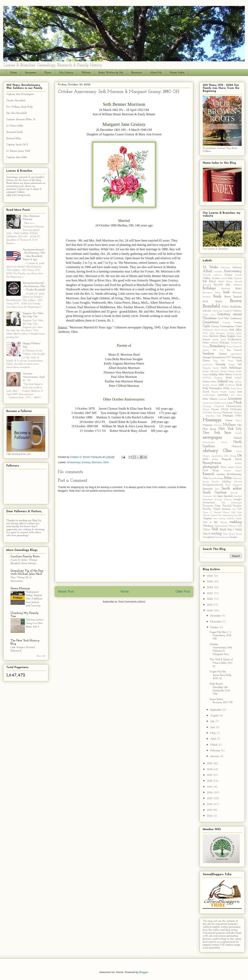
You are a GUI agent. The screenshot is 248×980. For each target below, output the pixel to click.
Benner (230, 282)
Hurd (229, 378)
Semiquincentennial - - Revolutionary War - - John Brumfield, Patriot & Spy (34, 255)
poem (231, 467)
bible (228, 285)
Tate (223, 503)
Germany (237, 357)
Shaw (228, 485)
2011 (210, 810)
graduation (208, 365)
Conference (236, 318)
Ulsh (233, 513)
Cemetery (224, 314)
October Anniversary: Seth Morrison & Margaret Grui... (221, 649)
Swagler (238, 500)
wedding (236, 522)
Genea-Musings (20, 589)
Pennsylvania (212, 463)
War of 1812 (210, 522)
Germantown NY (221, 357)
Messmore (227, 413)
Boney (218, 293)
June (213, 727)
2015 (210, 787)
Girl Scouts (227, 361)
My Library (66, 73)
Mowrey (218, 425)
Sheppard (237, 485)
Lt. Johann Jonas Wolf (18, 151)
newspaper (212, 438)
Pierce (224, 467)
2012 (210, 804)
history (232, 371)
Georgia (207, 357)
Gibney (206, 361)
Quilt (205, 471)
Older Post (183, 592)
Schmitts (238, 482)
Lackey (232, 392)
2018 (210, 769)
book (226, 292)
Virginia (207, 518)
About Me (156, 73)
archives (218, 275)
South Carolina (215, 492)
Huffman (207, 378)
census (237, 314)
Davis (217, 330)
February (216, 750)
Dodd (212, 333)
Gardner (208, 354)
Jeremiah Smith (15, 132)
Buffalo (225, 307)
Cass (213, 315)
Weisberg (208, 526)
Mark (238, 403)
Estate (239, 336)
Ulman (226, 513)
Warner (224, 522)
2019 (210, 763)
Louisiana (235, 399)
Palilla (206, 459)
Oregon (206, 456)
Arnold (238, 275)
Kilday (227, 388)
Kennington (216, 388)
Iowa (214, 382)
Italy (231, 382)
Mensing (217, 413)
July (213, 721)
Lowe (212, 403)
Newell (238, 433)
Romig (206, 482)
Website (86, 73)
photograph (211, 467)
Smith (226, 489)
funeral (238, 350)
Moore (229, 420)
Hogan (206, 375)
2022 (210, 599)
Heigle (206, 371)
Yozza (218, 537)
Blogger (143, 972)
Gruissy (86, 462)
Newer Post (66, 592)
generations (236, 354)
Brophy (219, 301)
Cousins (238, 322)
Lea (232, 395)
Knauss (215, 392)
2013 (210, 798)
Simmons (208, 489)
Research (209, 474)
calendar (207, 311)
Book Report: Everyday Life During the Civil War (220, 689)
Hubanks (237, 375)
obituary (211, 451)
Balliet (221, 282)
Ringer (221, 478)
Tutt (240, 509)
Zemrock (225, 537)
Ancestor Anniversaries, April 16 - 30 (34, 377)
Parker (215, 459)
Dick (232, 330)
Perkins (238, 463)
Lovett (206, 403)
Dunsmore (220, 333)
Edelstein (214, 336)
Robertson (237, 478)
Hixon (239, 371)
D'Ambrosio (208, 330)
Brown (236, 301)
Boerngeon (208, 293)
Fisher (206, 343)
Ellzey (223, 336)
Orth (226, 456)
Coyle (206, 326)
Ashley (207, 278)
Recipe (216, 471)
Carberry (237, 311)
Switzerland (209, 503)
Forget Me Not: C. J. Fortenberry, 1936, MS (221, 636)
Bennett (238, 282)
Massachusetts (234, 406)
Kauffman (230, 385)
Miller (239, 416)
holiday (214, 374)
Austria (216, 278)
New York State (217, 433)
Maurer (215, 409)
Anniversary (74, 462)
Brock (205, 301)
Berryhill (218, 285)
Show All (41, 656)
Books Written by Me (111, 73)
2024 (211, 587)
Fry (222, 350)
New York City (230, 429)
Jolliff (221, 385)
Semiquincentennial (213, 485)
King (233, 388)
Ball (205, 281)
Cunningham (227, 326)
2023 (210, 593)
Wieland (232, 526)
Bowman (207, 297)
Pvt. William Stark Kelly (20, 107)
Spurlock (228, 496)
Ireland (223, 381)
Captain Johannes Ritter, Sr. (21, 119)
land (239, 392)
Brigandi (238, 297)
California (217, 311)
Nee (239, 425)
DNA (205, 333)
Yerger (232, 534)
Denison (225, 330)
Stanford (238, 496)
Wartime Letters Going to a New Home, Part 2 (35, 623)
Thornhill (227, 506)
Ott (239, 456)
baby (230, 278)
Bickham (238, 285)
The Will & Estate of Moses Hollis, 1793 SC (221, 663)
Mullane (229, 425)
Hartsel (216, 368)
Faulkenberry (235, 340)
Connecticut (211, 322)
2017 (210, 775)
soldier (237, 489)
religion (227, 471)
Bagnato (238, 278)
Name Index (177, 73)
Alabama (237, 268)
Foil (240, 343)
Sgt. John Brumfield (17, 113)
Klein (239, 388)
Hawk (224, 368)
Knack (206, 392)
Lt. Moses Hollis (15, 126)
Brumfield (211, 306)
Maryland (219, 406)
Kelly (206, 388)
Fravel (230, 347)
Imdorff (238, 378)
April (213, 739)
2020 (211, 611)
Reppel (238, 471)
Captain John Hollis (17, 157)
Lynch (223, 403)
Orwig (233, 456)
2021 (210, 605)
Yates (225, 534)
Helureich (214, 371)
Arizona (228, 275)
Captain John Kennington (20, 94)
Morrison (97, 462)
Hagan (232, 365)
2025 (210, 582)
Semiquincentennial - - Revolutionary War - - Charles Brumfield (34, 286)
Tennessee (208, 506)
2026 (210, 576)
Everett (206, 340)
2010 (210, 816)
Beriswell (207, 285)
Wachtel (230, 519)
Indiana (207, 382)
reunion (221, 474)
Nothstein (237, 447)
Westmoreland (221, 526)
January (215, 756)
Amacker (218, 272)
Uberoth (217, 513)
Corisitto (226, 323)
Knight (223, 392)
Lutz (217, 403)
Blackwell (226, 289)
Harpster (207, 368)
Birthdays (209, 288)
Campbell (227, 311)
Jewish (214, 385)
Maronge (207, 406)
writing (216, 534)
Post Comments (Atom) (132, 602)
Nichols (238, 438)
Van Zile (238, 516)
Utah (239, 513)
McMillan (207, 413)
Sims (217, 489)
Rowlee (215, 482)
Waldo (239, 519)
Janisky (206, 385)
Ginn (216, 361)
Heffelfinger (235, 368)
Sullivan (228, 500)
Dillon (239, 330)
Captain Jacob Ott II (17, 145)
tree (234, 509)
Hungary (219, 378)
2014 (210, 793)
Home (14, 73)
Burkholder (236, 307)
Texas (218, 506)
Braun (228, 297)
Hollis (221, 374)
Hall (240, 365)
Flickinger (224, 343)
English (231, 336)
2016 (210, 781)
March (214, 745)
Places (48, 73)
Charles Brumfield (16, 101)
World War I (226, 530)
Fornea (206, 347)
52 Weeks (210, 267)
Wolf (215, 529)
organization (217, 456)
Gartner (223, 354)
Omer (239, 451)
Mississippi (212, 420)
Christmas (210, 318)
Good (239, 361)
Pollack (238, 467)
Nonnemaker (209, 442)
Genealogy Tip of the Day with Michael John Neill (27, 572)
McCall (225, 409)
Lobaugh (223, 399)
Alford (207, 271)
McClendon (236, 409)
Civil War (223, 318)
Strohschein (208, 500)
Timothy (207, 509)
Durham (231, 333)
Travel (217, 509)
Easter (206, 336)
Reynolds (213, 478)
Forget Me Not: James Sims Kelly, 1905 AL (221, 675)
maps (230, 403)
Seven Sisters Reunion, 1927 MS (221, 701)
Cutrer (238, 326)
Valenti (214, 516)
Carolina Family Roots (25, 557)
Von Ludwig (219, 519)
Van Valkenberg (225, 516)
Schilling (226, 482)
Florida (234, 343)
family (216, 340)
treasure (226, 509)
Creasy (215, 326)
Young (239, 534)
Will (240, 526)
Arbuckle (207, 275)
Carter (206, 315)
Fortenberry (218, 346)
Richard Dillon (14, 138)
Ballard (212, 281)
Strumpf (218, 500)
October (215, 627)
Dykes (239, 333)
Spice (220, 496)
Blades (238, 289)
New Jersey (210, 429)
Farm (223, 340)
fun (229, 350)
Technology (236, 503)
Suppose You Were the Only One (33, 315)
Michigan (228, 416)
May (213, 733)
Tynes (206, 513)
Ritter (228, 478)
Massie (206, 410)
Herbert (224, 371)
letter (205, 399)
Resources (137, 73)
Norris (224, 442)
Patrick (238, 459)
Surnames (31, 73)
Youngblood (208, 537)
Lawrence (223, 395)
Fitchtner (214, 343)
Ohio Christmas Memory (31, 218)
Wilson (206, 530)
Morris (239, 421)
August (215, 716)
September (216, 710)
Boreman (237, 293)
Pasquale (227, 459)
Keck (239, 385)
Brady (218, 296)
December (216, 616)
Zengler (234, 537)
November (216, 622)
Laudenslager (209, 395)
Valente (206, 516)
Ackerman (225, 268)
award (224, 278)
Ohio (106, 462)
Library (213, 399)
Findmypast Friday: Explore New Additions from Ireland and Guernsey (34, 599)
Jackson (238, 382)
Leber (239, 395)
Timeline (237, 506)
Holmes (229, 374)
